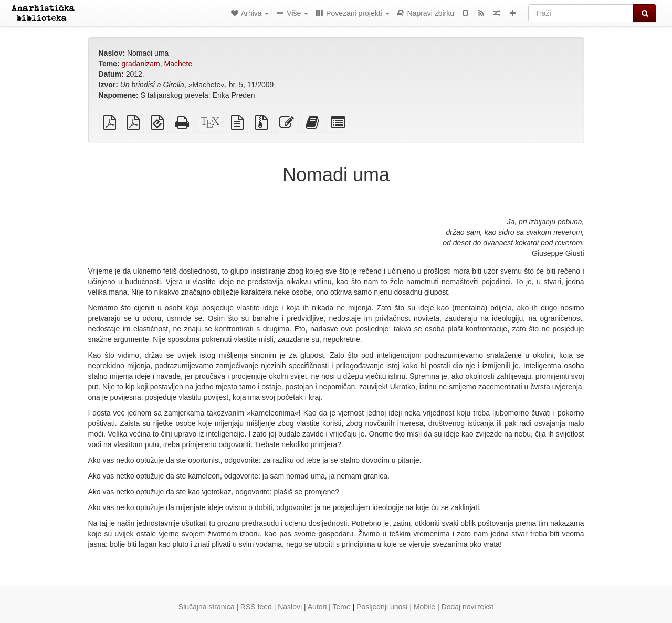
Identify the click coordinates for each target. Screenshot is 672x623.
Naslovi (290, 607)
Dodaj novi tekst (468, 607)
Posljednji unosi (382, 607)
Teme (342, 607)
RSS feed (256, 607)
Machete (178, 64)
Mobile (424, 607)
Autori (317, 607)
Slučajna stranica (207, 607)
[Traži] (581, 13)
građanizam (141, 64)
